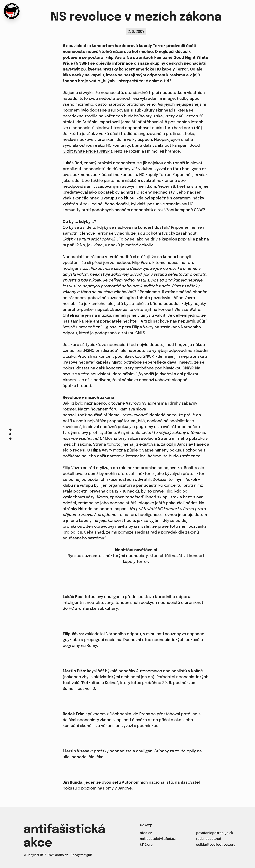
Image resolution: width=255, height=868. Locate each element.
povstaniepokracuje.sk (215, 833)
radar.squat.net (209, 839)
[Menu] (10, 434)
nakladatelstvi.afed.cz (158, 839)
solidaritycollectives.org (216, 845)
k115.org (146, 845)
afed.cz (146, 833)
